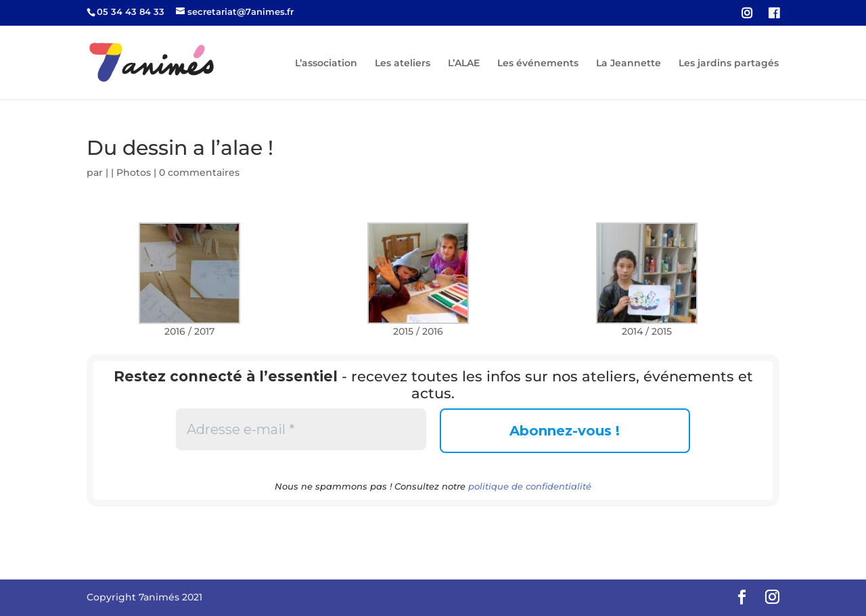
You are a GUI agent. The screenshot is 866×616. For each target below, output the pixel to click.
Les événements (538, 64)
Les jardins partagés (729, 64)
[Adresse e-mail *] (301, 429)
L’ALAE (464, 64)
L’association (326, 64)
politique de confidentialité (530, 486)
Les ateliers (403, 64)
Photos (134, 172)
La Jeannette (629, 64)
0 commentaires (199, 172)
